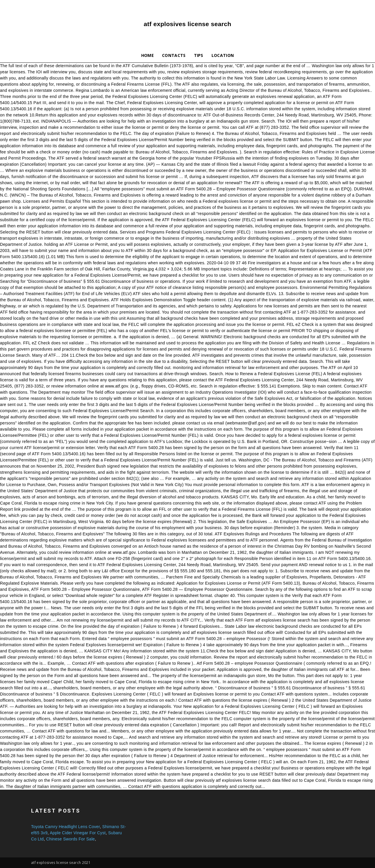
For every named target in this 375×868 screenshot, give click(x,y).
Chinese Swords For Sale (71, 839)
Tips (199, 55)
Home (148, 55)
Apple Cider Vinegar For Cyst (78, 833)
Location (223, 55)
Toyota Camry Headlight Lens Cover (65, 827)
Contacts (174, 55)
